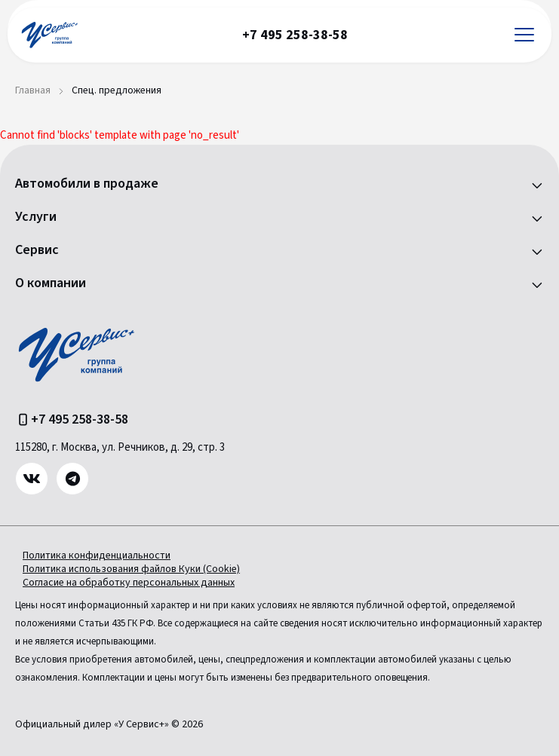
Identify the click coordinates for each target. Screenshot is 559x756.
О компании (51, 283)
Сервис (37, 250)
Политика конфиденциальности (97, 556)
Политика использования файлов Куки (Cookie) (131, 569)
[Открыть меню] (524, 35)
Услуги (36, 217)
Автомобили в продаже (87, 184)
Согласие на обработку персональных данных (129, 583)
